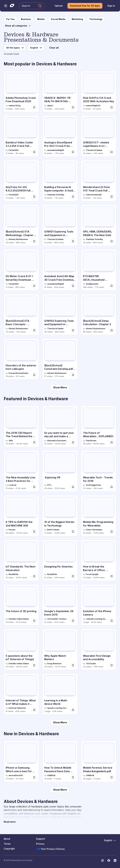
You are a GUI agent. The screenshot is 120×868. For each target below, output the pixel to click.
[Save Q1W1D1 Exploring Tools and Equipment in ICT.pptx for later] (73, 241)
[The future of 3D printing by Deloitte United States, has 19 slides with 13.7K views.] (21, 605)
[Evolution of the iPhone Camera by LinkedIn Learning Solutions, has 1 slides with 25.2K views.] (99, 605)
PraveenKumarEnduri (18, 373)
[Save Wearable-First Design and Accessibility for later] (112, 665)
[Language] (36, 48)
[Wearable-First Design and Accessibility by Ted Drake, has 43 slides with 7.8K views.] (99, 649)
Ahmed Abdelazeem (18, 239)
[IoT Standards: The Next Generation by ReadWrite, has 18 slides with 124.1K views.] (21, 560)
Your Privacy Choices (50, 849)
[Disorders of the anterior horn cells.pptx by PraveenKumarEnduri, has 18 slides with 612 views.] (21, 359)
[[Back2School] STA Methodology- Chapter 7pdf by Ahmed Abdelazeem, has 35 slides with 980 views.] (21, 225)
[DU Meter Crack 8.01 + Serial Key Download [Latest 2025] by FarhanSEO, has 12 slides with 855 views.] (21, 270)
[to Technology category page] (96, 19)
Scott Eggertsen (93, 485)
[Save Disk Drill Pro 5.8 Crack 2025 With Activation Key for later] (112, 107)
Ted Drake (91, 664)
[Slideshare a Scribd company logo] (12, 6)
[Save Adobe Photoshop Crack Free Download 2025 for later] (34, 107)
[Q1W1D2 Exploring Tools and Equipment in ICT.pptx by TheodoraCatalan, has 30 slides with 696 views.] (60, 315)
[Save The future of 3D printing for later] (34, 621)
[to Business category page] (26, 19)
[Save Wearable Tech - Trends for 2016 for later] (112, 487)
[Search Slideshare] (32, 6)
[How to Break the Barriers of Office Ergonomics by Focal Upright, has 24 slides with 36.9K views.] (99, 560)
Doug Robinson (54, 664)
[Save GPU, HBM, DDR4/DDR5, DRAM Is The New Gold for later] (112, 241)
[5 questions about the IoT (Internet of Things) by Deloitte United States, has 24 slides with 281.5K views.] (21, 649)
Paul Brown (91, 441)
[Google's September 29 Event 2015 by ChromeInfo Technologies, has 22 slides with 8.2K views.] (60, 605)
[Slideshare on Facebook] (109, 861)
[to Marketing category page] (77, 19)
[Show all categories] (18, 26)
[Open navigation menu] (6, 6)
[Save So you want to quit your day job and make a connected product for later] (73, 442)
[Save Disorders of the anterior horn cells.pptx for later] (34, 375)
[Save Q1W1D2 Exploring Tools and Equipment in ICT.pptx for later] (73, 330)
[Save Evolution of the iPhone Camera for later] (112, 621)
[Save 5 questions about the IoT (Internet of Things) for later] (34, 665)
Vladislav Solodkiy (56, 195)
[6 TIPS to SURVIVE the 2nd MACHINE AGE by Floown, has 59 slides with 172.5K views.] (21, 516)
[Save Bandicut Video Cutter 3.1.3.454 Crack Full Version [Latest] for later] (34, 152)
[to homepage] (10, 19)
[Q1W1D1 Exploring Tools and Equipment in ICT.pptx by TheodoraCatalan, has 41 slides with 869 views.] (60, 225)
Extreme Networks (17, 708)
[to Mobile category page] (41, 19)
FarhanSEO (14, 150)
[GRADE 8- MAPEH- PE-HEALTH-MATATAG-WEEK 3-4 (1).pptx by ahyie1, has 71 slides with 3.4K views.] (60, 92)
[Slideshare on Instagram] (102, 861)
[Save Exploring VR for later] (73, 487)
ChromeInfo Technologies (58, 619)
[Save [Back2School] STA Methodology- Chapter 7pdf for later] (34, 241)
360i (11, 441)
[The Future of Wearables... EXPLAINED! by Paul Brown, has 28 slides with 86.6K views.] (99, 426)
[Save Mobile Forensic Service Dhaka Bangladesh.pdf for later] (112, 777)
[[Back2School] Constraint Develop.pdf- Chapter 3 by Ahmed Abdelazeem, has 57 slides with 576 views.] (60, 359)
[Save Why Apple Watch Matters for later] (73, 665)
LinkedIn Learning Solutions (97, 619)
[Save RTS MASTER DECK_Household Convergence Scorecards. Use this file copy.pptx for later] (112, 286)
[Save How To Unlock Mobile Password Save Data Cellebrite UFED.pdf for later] (73, 777)
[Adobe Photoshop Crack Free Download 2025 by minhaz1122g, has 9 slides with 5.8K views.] (21, 92)
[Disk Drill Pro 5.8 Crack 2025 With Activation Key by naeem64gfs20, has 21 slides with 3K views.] (99, 92)
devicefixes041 (16, 775)
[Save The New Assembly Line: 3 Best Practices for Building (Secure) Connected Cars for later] (34, 487)
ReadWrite (14, 574)
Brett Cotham (53, 530)
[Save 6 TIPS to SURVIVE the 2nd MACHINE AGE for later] (34, 532)
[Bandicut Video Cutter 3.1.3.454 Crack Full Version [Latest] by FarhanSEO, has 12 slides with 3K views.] (21, 136)
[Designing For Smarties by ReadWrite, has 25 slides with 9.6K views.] (60, 560)
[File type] (15, 48)
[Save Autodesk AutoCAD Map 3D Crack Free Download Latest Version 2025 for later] (73, 286)
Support (41, 839)
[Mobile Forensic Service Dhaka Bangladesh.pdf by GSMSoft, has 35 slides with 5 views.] (99, 761)
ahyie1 (50, 106)
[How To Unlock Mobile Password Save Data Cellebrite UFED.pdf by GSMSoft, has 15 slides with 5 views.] (60, 761)
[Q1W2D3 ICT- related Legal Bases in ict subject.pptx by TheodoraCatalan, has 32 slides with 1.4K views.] (99, 136)
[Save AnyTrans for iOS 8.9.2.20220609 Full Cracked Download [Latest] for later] (34, 197)
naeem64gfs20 (93, 106)
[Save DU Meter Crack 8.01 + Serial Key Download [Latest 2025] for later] (34, 286)
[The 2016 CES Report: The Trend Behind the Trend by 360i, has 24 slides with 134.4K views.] (21, 426)
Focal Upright (92, 574)
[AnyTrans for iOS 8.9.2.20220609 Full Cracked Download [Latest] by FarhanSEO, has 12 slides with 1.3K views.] (21, 181)
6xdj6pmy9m (92, 284)
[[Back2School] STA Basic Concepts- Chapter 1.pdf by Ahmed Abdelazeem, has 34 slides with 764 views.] (21, 315)
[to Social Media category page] (58, 19)
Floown (12, 530)
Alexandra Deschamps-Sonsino (58, 441)
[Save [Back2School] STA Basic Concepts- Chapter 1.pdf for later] (34, 330)
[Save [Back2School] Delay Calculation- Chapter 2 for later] (112, 330)
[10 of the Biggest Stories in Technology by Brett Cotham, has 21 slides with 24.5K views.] (60, 516)
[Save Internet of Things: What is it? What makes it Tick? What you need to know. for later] (34, 710)
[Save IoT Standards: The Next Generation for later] (34, 576)
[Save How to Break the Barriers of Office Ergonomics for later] (112, 576)
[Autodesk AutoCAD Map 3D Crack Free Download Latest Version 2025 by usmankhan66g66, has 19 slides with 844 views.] (60, 270)
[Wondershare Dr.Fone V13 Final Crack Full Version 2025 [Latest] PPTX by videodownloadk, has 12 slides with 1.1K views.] (99, 181)
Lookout (12, 485)
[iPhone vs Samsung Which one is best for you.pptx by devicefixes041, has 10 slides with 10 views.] (21, 761)
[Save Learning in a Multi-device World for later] (73, 710)
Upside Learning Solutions (58, 708)
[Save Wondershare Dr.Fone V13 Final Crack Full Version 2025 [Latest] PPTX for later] (112, 197)
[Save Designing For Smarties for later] (73, 576)
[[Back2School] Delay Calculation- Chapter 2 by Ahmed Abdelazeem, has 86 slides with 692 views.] (99, 315)
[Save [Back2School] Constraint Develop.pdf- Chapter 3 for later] (73, 375)
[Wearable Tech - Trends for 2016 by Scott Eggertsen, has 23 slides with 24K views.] (99, 471)
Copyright (9, 849)
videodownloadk (94, 195)
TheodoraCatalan (94, 150)
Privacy (40, 844)
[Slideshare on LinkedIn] (115, 861)
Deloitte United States (19, 619)
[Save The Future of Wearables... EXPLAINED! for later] (112, 442)
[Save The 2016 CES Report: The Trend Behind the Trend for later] (34, 442)
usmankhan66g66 (56, 150)
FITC (49, 485)
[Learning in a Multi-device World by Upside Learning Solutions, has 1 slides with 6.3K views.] (60, 694)
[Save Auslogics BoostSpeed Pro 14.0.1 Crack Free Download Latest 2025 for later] (73, 152)
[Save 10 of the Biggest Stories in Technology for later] (73, 532)
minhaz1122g (15, 106)
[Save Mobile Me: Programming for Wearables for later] (112, 532)
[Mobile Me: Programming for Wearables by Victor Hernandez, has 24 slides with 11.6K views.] (99, 516)
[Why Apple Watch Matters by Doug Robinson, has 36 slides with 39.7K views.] (60, 649)
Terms (7, 844)
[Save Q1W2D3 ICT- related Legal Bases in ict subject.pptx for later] (112, 152)
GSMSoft (51, 775)
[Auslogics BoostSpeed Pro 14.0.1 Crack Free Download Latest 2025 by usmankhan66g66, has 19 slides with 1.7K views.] (60, 136)
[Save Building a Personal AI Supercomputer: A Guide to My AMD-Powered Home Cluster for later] (73, 197)
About (7, 839)
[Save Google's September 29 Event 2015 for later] (73, 621)
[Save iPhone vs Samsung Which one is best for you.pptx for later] (34, 777)
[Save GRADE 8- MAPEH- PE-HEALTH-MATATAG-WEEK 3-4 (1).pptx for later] (73, 107)
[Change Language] (110, 840)
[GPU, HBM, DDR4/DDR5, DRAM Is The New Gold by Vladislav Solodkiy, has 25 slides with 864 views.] (99, 225)
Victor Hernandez (94, 530)
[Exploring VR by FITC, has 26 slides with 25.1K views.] (60, 471)
